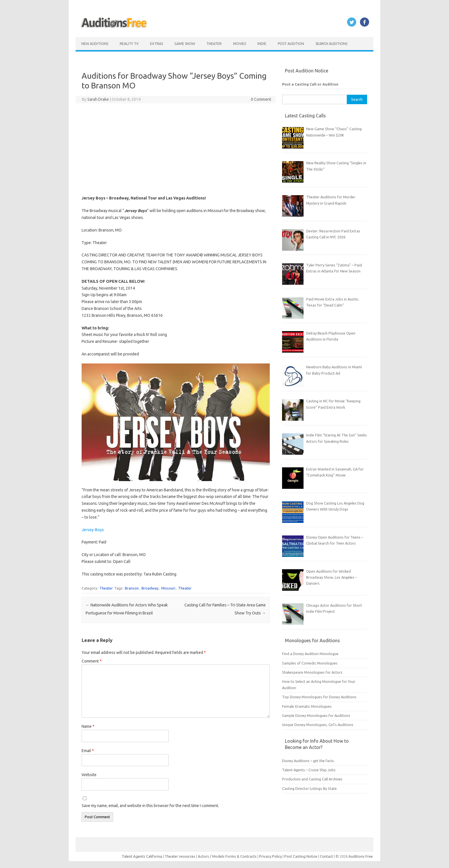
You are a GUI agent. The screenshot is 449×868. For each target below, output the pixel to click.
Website (89, 775)
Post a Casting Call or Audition (310, 84)
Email (88, 751)
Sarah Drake (98, 99)
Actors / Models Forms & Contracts (227, 856)
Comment (92, 661)
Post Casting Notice (301, 856)
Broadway (150, 588)
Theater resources (180, 856)
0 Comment (261, 99)
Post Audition (291, 44)
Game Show (185, 44)
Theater (214, 44)
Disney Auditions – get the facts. (308, 761)
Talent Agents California (142, 856)
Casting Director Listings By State (309, 788)
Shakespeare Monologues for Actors (312, 672)
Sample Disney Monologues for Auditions (316, 715)
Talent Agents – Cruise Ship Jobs (309, 770)
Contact (327, 856)
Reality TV (129, 44)
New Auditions (95, 44)
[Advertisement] (176, 149)
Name (88, 726)
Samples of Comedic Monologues (310, 663)
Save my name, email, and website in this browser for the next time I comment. (150, 806)
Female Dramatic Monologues (307, 706)
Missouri (168, 588)
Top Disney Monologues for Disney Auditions (319, 697)
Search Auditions (331, 44)
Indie (262, 44)
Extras (156, 44)
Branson (132, 588)
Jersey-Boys (93, 530)
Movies (240, 44)
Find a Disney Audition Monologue (310, 654)
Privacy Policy (271, 856)
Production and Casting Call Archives (312, 779)
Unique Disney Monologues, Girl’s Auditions (318, 725)
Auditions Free (361, 856)
